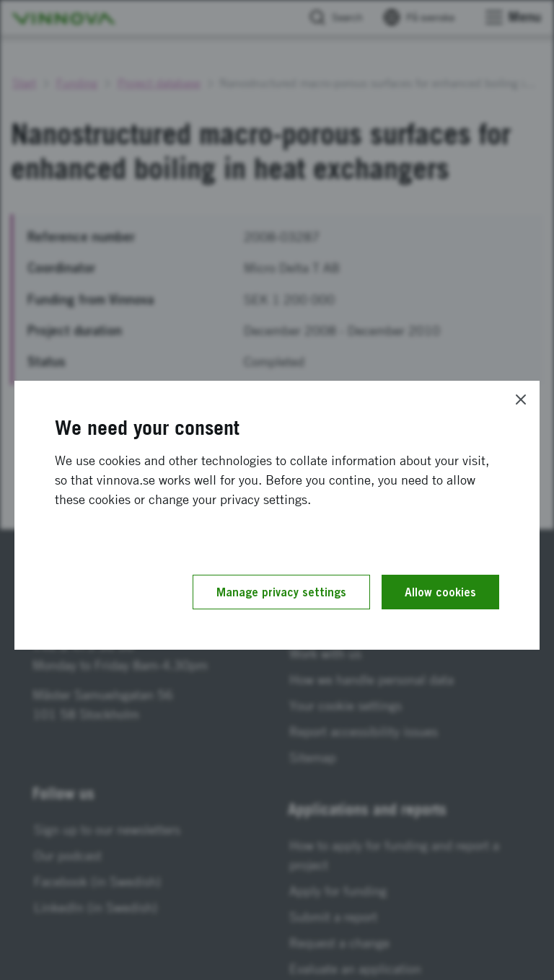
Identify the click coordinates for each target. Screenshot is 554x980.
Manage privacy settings (281, 592)
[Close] (521, 399)
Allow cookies (440, 592)
